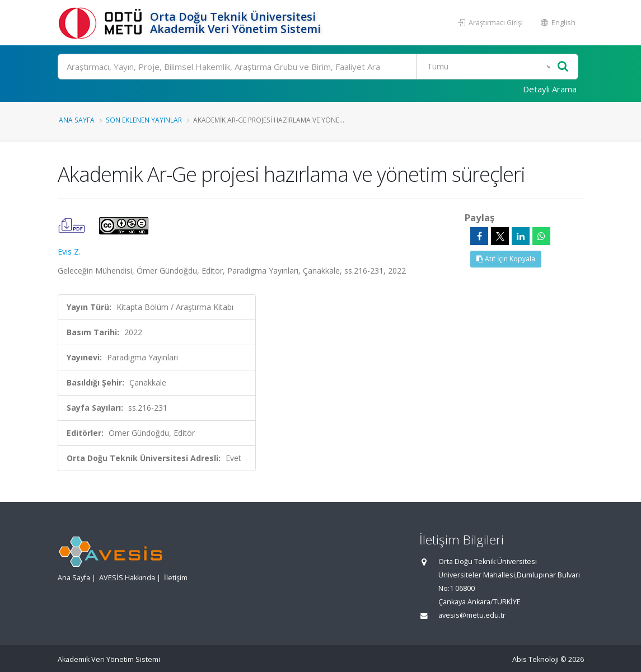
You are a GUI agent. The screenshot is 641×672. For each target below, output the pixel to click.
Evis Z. (69, 252)
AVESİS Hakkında (127, 578)
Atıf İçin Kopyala (506, 259)
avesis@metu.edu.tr (472, 615)
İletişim (176, 578)
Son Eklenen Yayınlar (144, 120)
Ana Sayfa (77, 120)
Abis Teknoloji (535, 659)
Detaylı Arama (550, 89)
